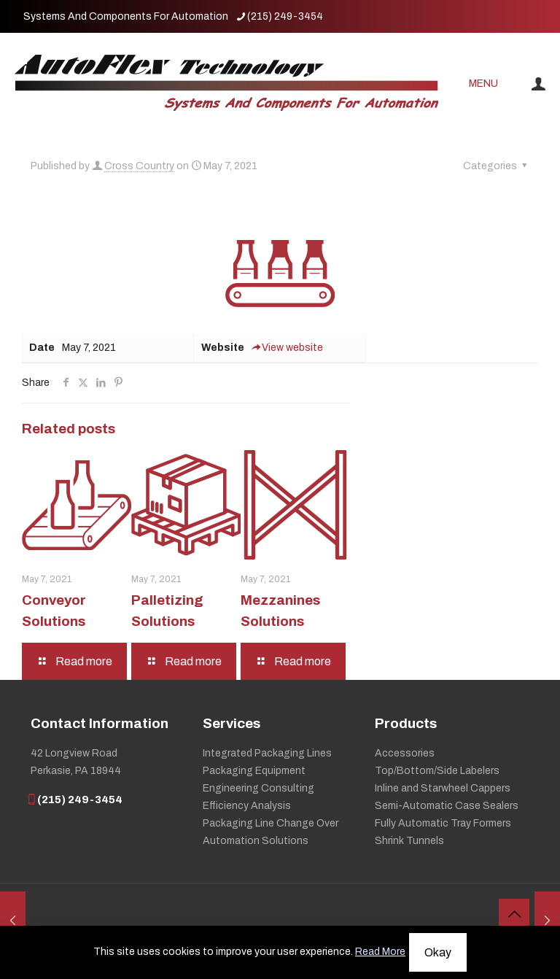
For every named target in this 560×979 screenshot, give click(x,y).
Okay (438, 952)
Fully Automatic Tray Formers (443, 823)
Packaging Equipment (254, 771)
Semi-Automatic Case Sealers (447, 806)
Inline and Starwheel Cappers (443, 788)
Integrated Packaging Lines (267, 753)
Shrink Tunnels (409, 841)
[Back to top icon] (514, 914)
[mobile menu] (489, 84)
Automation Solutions (256, 841)
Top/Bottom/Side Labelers (437, 771)
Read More (380, 952)
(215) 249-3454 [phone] (285, 16)
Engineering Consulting (258, 788)
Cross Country (139, 166)
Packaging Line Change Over (271, 823)
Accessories (405, 753)
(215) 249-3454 (77, 800)
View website (287, 348)
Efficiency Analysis (247, 806)
